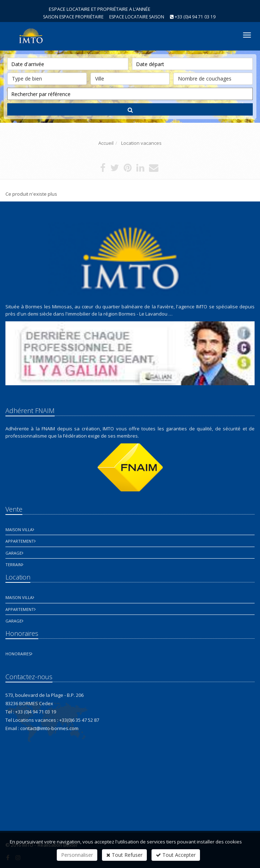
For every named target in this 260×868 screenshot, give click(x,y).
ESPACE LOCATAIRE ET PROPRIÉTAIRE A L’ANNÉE (100, 9)
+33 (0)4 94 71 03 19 (195, 17)
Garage (14, 553)
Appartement (20, 541)
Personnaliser (77, 855)
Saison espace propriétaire (73, 17)
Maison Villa (19, 530)
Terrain (14, 565)
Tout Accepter (176, 855)
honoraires (18, 654)
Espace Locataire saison (137, 17)
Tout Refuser (124, 855)
